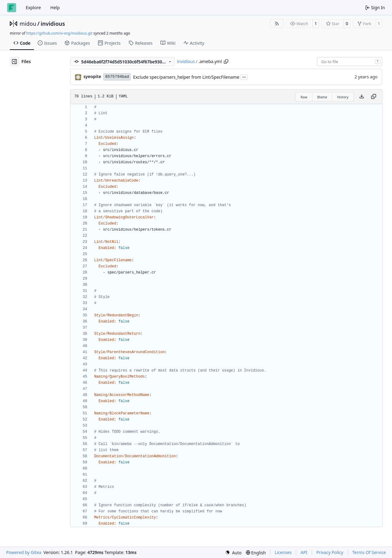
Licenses (283, 552)
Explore (33, 8)
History (343, 97)
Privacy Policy (330, 552)
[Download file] (362, 97)
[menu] (233, 553)
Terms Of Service (369, 552)
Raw (304, 97)
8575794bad (117, 77)
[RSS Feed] (277, 24)
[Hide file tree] (14, 62)
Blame (322, 97)
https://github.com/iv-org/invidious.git (59, 33)
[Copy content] (374, 97)
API (304, 552)
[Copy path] (226, 62)
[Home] (12, 8)
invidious (53, 24)
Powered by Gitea (24, 552)
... (244, 77)
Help (55, 8)
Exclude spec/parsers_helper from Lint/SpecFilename (186, 77)
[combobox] (350, 62)
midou (28, 24)
